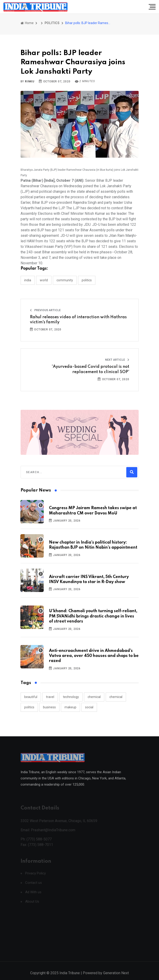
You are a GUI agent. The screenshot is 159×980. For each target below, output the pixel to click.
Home (27, 23)
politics (29, 707)
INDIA (28, 280)
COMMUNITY (65, 280)
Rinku (30, 81)
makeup (70, 707)
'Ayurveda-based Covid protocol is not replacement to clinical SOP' (90, 369)
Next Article (117, 360)
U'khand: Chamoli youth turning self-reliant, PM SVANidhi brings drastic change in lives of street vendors (93, 616)
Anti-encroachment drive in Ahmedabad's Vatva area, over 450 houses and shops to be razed (94, 656)
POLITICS (52, 23)
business (49, 707)
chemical (94, 697)
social (89, 707)
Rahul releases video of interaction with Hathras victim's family (78, 320)
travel (50, 697)
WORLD (44, 280)
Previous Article (45, 310)
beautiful (31, 697)
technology (71, 697)
